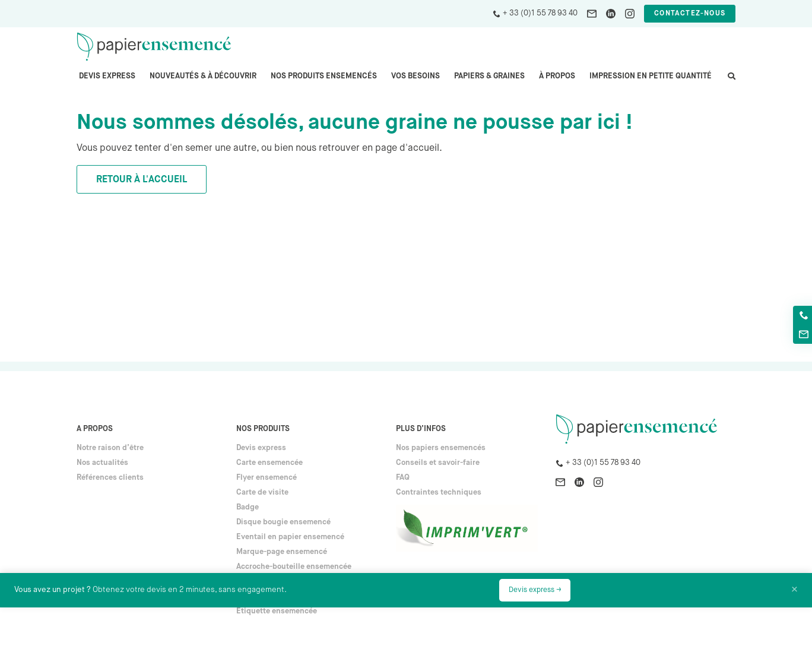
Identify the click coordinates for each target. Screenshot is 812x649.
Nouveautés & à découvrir (203, 76)
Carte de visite (262, 493)
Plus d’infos (421, 429)
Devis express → (535, 590)
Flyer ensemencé (267, 478)
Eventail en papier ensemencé (290, 537)
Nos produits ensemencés (324, 76)
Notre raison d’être (110, 448)
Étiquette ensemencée (277, 611)
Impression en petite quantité (651, 76)
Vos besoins (415, 76)
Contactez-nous (690, 14)
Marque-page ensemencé (282, 552)
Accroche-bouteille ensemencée (294, 567)
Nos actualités (102, 463)
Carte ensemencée (269, 463)
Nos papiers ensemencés (441, 448)
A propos (95, 429)
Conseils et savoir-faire (438, 463)
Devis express (107, 76)
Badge (248, 507)
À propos (557, 76)
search (731, 82)
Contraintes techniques (439, 493)
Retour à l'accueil (142, 180)
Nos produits (263, 429)
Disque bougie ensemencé (283, 522)
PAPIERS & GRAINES (489, 76)
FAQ (403, 478)
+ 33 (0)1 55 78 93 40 (540, 13)
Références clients (110, 478)
